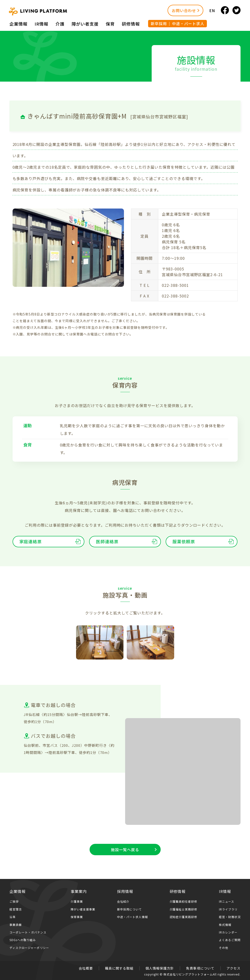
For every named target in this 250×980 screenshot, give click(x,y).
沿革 (13, 917)
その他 (224, 948)
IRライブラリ (228, 909)
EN (212, 10)
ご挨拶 (14, 901)
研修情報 (131, 24)
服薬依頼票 (184, 541)
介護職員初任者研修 (184, 901)
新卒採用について (129, 909)
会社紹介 (123, 901)
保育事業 (77, 917)
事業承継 (16, 925)
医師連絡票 (107, 541)
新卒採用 (159, 23)
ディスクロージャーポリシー (29, 948)
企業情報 (18, 24)
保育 (110, 24)
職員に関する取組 (119, 968)
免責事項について (200, 968)
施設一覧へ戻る (125, 850)
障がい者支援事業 (83, 909)
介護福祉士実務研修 (184, 909)
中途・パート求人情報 (132, 917)
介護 (60, 24)
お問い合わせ (184, 10)
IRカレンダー (228, 932)
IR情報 (41, 24)
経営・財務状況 (230, 917)
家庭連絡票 (31, 541)
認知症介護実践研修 (184, 917)
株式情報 (225, 925)
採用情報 (125, 891)
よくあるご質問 (230, 940)
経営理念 (16, 909)
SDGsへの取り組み (23, 940)
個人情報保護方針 (160, 968)
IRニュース (227, 901)
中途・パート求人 (188, 23)
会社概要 (86, 968)
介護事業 (77, 901)
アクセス (234, 968)
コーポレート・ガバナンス (28, 932)
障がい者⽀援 (85, 24)
